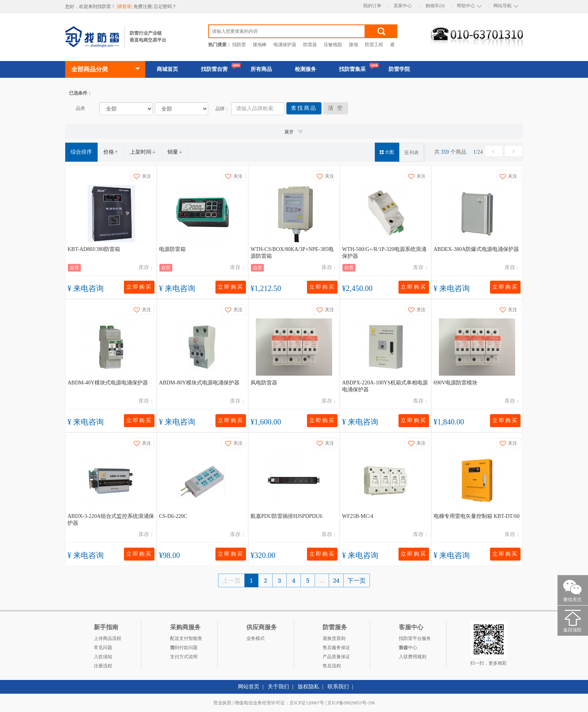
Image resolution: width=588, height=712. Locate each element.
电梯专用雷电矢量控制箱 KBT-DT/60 (476, 516)
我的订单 (372, 6)
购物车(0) (435, 6)
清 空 (336, 108)
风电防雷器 (264, 383)
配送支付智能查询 (186, 639)
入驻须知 (103, 657)
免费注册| (144, 6)
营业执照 (222, 703)
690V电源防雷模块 (455, 383)
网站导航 (503, 6)
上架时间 (143, 152)
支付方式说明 (184, 657)
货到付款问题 (184, 648)
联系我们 (338, 687)
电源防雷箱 (172, 249)
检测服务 (305, 69)
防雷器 (310, 45)
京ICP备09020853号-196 (351, 703)
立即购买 (139, 287)
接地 (353, 45)
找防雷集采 (352, 69)
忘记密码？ (165, 6)
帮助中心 (466, 6)
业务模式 (255, 638)
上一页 (231, 580)
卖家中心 (403, 6)
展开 (294, 131)
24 (336, 580)
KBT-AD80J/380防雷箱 (94, 249)
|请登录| (125, 6)
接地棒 (260, 45)
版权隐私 (308, 687)
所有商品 (261, 69)
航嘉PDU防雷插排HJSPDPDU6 (286, 516)
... (322, 580)
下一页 (357, 580)
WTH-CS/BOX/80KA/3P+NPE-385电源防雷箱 (292, 253)
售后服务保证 (336, 648)
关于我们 (278, 687)
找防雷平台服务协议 (415, 639)
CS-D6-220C (173, 516)
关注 (142, 176)
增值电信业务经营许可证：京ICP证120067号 (279, 703)
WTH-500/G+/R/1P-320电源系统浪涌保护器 (384, 253)
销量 (175, 152)
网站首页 (249, 687)
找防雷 (239, 45)
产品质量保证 (336, 657)
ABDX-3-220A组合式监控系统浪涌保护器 (111, 520)
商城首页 (167, 69)
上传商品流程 (108, 638)
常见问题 (103, 648)
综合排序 (81, 152)
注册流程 (103, 666)
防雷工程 (374, 45)
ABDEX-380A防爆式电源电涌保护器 (476, 249)
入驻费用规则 (413, 657)
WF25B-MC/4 (358, 516)
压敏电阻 (333, 45)
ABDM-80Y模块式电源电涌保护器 (199, 383)
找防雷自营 (214, 69)
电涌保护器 (285, 45)
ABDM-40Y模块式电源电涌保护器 (108, 383)
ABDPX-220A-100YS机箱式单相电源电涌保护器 (385, 386)
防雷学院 (399, 69)
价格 (111, 152)
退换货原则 (334, 638)
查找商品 (304, 108)
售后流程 (332, 666)
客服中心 (408, 648)
